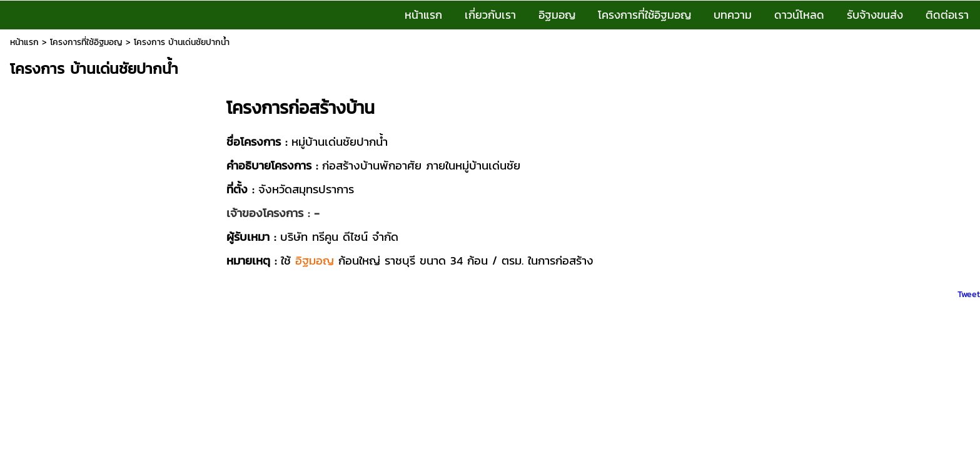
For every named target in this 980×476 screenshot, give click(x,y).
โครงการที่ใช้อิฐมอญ (86, 42)
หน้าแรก (24, 42)
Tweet (969, 294)
